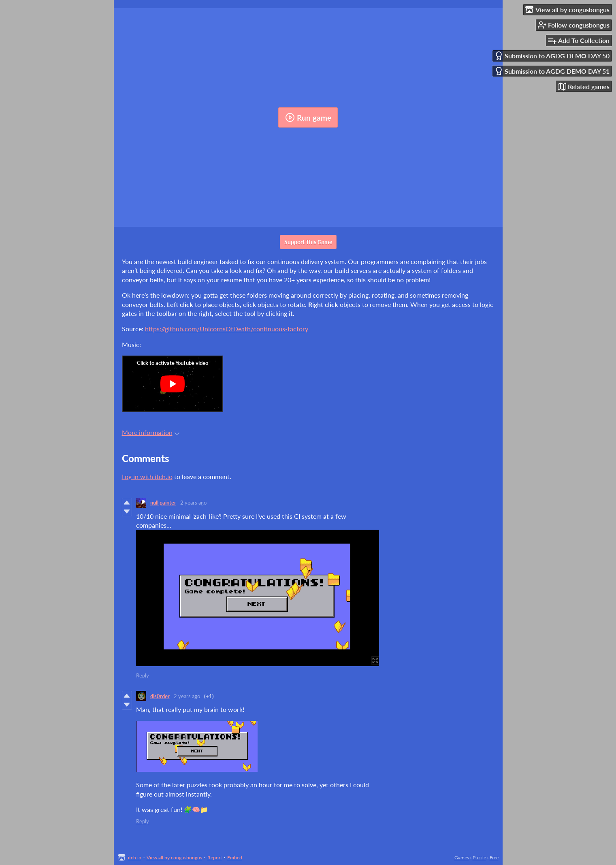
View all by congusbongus (174, 858)
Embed (235, 858)
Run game (308, 117)
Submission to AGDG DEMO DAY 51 (552, 71)
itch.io (135, 858)
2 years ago (193, 503)
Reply (143, 675)
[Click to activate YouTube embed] (173, 384)
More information (151, 432)
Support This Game (308, 242)
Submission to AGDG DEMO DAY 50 (552, 56)
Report (215, 858)
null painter (163, 503)
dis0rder (160, 696)
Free (494, 858)
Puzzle (479, 858)
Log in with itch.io (147, 476)
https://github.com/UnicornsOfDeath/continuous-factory (227, 329)
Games (462, 858)
